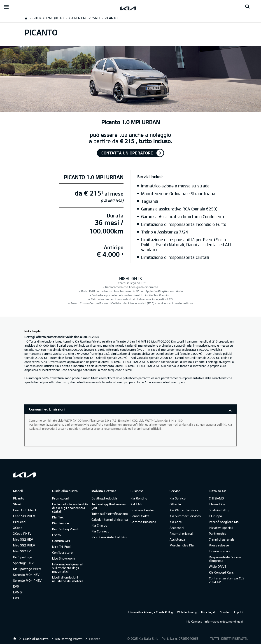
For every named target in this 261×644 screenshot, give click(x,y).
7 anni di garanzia (222, 539)
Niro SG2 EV (22, 551)
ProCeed (19, 522)
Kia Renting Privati (66, 529)
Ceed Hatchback (25, 510)
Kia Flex (58, 517)
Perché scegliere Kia (224, 522)
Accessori (177, 528)
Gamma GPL (62, 541)
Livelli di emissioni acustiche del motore (68, 579)
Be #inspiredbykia (104, 498)
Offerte (175, 504)
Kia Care (176, 522)
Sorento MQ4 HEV (26, 575)
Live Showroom (63, 558)
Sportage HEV (23, 563)
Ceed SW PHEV (24, 516)
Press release (219, 545)
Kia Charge (99, 525)
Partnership (218, 533)
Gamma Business (143, 522)
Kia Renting (139, 498)
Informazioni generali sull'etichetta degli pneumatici (68, 568)
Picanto (19, 498)
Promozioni (60, 498)
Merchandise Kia (182, 545)
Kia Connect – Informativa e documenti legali (215, 621)
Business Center (142, 510)
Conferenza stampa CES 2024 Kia (227, 580)
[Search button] (247, 7)
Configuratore (62, 552)
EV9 (16, 598)
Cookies (225, 612)
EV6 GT (19, 592)
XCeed (18, 528)
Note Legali (208, 612)
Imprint (239, 612)
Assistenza (177, 539)
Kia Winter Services (184, 510)
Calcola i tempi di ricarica (110, 519)
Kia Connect (100, 531)
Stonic (18, 504)
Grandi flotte (140, 516)
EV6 (16, 586)
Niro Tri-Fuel (61, 547)
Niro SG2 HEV (23, 539)
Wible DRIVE (218, 566)
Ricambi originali (181, 533)
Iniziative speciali (221, 528)
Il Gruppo (215, 516)
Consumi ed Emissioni (47, 409)
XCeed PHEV (22, 533)
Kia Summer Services (185, 516)
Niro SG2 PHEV (24, 545)
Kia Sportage (23, 557)
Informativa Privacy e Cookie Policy (150, 612)
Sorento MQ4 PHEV (27, 580)
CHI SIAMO (216, 498)
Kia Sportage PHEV (27, 569)
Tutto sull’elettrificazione (110, 514)
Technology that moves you (109, 506)
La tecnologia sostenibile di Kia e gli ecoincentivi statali (70, 508)
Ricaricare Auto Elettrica (109, 537)
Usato (56, 535)
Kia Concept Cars (221, 572)
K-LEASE (137, 504)
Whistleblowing (187, 612)
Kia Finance (61, 523)
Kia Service (178, 498)
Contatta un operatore (127, 153)
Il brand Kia (217, 504)
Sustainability (219, 510)
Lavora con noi (220, 551)
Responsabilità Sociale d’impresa (225, 559)
